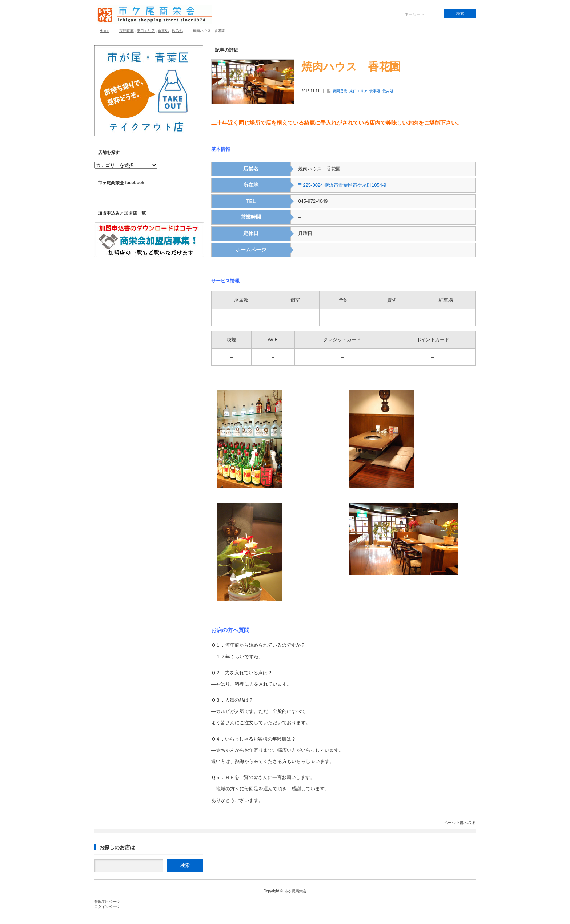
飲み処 (177, 31)
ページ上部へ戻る (460, 823)
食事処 (163, 31)
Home (105, 31)
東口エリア (146, 31)
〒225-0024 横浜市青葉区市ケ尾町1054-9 (342, 185)
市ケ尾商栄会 (296, 891)
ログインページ (107, 907)
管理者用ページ (107, 902)
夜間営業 (127, 31)
